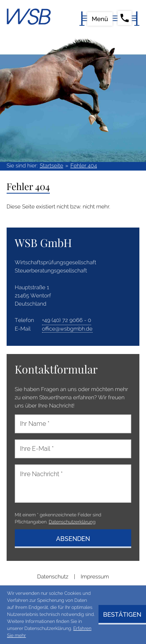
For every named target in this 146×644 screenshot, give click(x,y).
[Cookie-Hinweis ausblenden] (122, 615)
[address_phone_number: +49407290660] (67, 321)
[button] (122, 18)
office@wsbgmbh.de (67, 329)
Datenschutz (53, 577)
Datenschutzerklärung (72, 522)
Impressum (95, 577)
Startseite (51, 166)
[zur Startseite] (29, 17)
